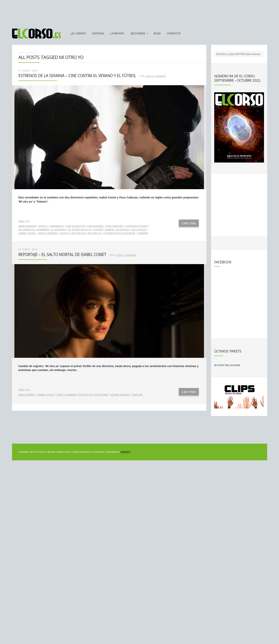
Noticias (98, 34)
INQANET (125, 452)
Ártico (43, 226)
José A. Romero (156, 76)
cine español (95, 226)
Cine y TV (24, 221)
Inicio (22, 53)
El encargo (59, 230)
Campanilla (57, 226)
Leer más (189, 223)
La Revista (117, 34)
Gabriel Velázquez (117, 230)
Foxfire (98, 230)
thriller (137, 395)
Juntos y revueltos (73, 233)
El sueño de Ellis (79, 230)
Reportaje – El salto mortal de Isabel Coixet (62, 255)
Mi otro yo (94, 233)
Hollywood (139, 230)
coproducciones (136, 226)
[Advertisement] (140, 12)
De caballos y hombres (34, 230)
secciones (138, 34)
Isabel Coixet (27, 233)
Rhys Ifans (101, 395)
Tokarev (143, 233)
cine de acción (75, 226)
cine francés (115, 226)
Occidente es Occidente (119, 233)
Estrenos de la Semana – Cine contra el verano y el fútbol (77, 76)
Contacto (174, 34)
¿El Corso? (78, 34)
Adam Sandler (28, 226)
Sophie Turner (120, 395)
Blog (157, 34)
